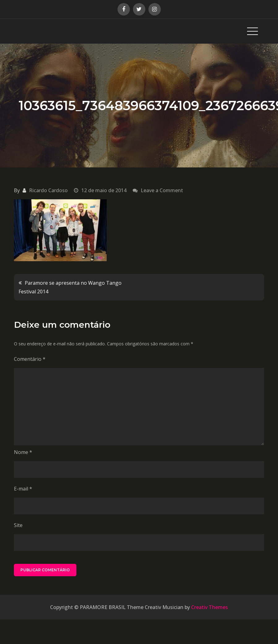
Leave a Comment (162, 190)
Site (18, 525)
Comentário (30, 359)
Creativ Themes (210, 607)
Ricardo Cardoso (48, 190)
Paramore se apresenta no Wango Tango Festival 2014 (70, 287)
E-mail (23, 489)
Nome (23, 452)
